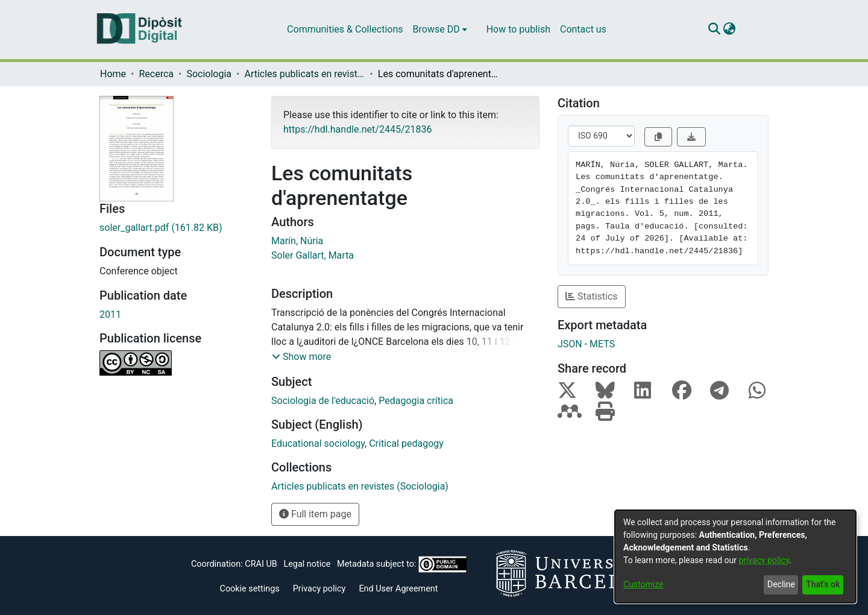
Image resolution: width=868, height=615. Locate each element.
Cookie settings (250, 589)
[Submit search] (714, 30)
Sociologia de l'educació (323, 401)
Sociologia (209, 74)
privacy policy (764, 560)
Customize (643, 584)
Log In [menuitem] (751, 29)
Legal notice (307, 564)
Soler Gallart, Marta (313, 255)
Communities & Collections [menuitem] (345, 29)
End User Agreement (398, 589)
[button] (301, 357)
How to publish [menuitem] (518, 29)
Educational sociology (318, 443)
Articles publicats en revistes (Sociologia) (304, 74)
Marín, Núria (297, 241)
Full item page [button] (315, 514)
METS (602, 344)
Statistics (592, 296)
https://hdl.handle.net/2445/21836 (357, 129)
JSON (570, 344)
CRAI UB (261, 564)
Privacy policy (319, 589)
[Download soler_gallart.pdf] (176, 228)
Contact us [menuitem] (583, 29)
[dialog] (735, 557)
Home (113, 74)
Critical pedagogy (406, 443)
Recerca (156, 74)
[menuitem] (440, 30)
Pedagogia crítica (416, 401)
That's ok (823, 584)
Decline (781, 584)
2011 (110, 314)
